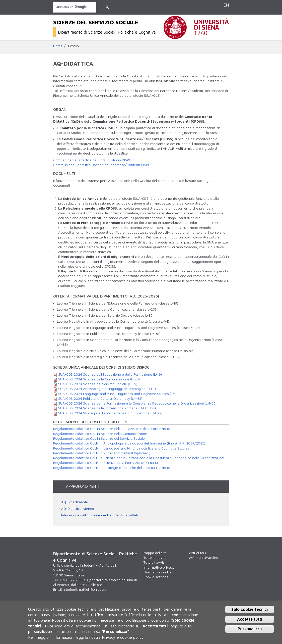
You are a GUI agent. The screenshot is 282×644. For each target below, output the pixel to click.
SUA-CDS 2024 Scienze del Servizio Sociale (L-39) (98, 384)
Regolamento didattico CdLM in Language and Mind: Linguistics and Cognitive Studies (121, 448)
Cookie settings (156, 577)
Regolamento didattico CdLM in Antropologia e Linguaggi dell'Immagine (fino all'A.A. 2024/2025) (129, 443)
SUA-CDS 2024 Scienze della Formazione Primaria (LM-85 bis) (107, 408)
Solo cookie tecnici (250, 609)
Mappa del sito (155, 553)
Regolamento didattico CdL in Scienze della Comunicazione (100, 434)
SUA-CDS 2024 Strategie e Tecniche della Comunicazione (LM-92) (110, 413)
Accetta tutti (250, 619)
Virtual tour (198, 553)
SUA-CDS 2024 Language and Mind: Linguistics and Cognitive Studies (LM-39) (120, 394)
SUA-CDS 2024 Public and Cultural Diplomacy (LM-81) (100, 399)
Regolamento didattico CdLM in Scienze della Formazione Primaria (105, 463)
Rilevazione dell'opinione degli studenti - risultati (100, 515)
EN (226, 5)
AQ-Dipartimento (75, 502)
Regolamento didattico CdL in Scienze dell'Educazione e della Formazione (112, 429)
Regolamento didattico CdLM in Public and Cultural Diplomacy (102, 453)
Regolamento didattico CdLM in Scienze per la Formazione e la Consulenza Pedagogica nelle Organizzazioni (139, 458)
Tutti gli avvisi (154, 562)
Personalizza (250, 629)
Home (58, 46)
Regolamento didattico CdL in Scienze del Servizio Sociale (99, 438)
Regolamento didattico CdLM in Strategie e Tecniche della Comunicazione (112, 468)
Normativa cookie (158, 572)
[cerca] (74, 7)
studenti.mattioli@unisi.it (85, 589)
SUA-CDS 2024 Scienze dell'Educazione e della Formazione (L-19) (110, 374)
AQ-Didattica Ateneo (78, 509)
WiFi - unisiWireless (204, 558)
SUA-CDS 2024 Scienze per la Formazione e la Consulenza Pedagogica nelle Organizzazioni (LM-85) (137, 403)
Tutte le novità (155, 558)
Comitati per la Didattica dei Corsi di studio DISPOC (93, 160)
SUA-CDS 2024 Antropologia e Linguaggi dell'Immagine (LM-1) (107, 389)
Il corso (73, 46)
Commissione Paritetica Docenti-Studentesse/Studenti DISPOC (103, 165)
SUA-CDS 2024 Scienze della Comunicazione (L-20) (99, 379)
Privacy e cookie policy (123, 637)
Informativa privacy (159, 567)
